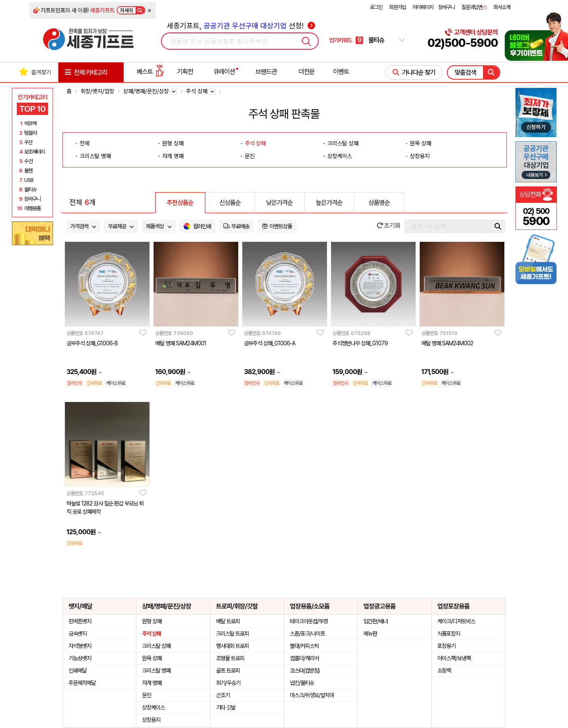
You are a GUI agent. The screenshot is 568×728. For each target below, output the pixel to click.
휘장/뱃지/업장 (97, 91)
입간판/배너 (376, 621)
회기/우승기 (228, 683)
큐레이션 (224, 72)
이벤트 (341, 72)
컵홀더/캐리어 (304, 658)
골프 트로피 (228, 671)
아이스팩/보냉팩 (454, 658)
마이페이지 (423, 7)
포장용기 (446, 646)
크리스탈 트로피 (232, 634)
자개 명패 (173, 156)
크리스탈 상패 (343, 143)
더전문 (307, 72)
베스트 (150, 72)
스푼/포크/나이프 (307, 634)
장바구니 (446, 7)
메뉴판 (370, 634)
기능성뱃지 (80, 658)
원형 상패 (173, 143)
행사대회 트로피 (232, 646)
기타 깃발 (226, 707)
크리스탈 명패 (95, 156)
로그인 (376, 7)
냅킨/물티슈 (302, 683)
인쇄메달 (78, 671)
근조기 (223, 695)
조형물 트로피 (230, 658)
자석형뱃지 (80, 646)
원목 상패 (421, 143)
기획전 (185, 72)
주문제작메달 (82, 683)
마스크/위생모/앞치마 (312, 695)
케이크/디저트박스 (456, 621)
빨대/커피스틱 (304, 646)
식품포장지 (449, 634)
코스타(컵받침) (305, 671)
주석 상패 (255, 143)
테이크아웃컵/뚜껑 (309, 621)
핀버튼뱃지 (80, 621)
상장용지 (420, 156)
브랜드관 (266, 72)
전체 (85, 143)
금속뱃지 (78, 634)
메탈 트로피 (228, 621)
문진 (250, 156)
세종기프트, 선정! (241, 26)
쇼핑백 (444, 671)
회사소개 (502, 7)
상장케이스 (340, 156)
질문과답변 (474, 7)
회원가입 (398, 7)
